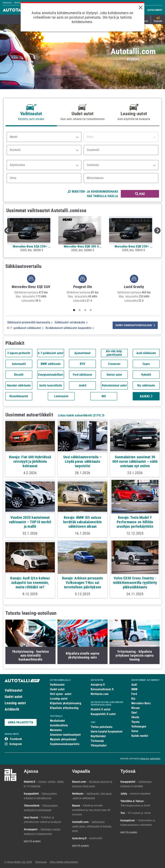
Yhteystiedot (99, 745)
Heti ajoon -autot (61, 694)
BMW (135, 689)
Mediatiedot (57, 721)
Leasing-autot (15, 703)
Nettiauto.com (100, 694)
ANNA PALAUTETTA (21, 722)
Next (157, 231)
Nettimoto (19, 3)
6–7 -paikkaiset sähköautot (25, 328)
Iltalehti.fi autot (101, 709)
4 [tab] (91, 310)
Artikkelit (12, 709)
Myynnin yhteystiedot (63, 739)
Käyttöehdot (98, 736)
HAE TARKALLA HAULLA (102, 196)
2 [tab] (80, 310)
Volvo (135, 731)
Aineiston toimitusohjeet (65, 735)
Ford (134, 694)
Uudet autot (13, 697)
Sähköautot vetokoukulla (71, 322)
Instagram (16, 744)
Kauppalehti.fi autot (103, 714)
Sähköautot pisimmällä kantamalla (30, 322)
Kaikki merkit (140, 736)
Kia (133, 699)
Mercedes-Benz (141, 703)
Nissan (136, 708)
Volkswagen (139, 726)
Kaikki (146, 396)
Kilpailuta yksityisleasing (66, 703)
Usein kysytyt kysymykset (107, 732)
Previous (8, 231)
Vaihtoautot (13, 690)
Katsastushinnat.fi (102, 689)
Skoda (135, 717)
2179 (97, 415)
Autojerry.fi (98, 685)
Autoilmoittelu (59, 725)
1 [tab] (74, 310)
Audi (134, 685)
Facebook (16, 739)
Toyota (135, 722)
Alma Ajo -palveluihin (150, 759)
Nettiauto (7, 3)
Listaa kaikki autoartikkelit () (81, 415)
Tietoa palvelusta (102, 727)
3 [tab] (85, 310)
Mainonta (56, 730)
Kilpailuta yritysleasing (64, 708)
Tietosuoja (97, 741)
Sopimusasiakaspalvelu (65, 744)
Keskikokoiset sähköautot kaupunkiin (70, 328)
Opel (134, 713)
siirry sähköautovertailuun (135, 325)
